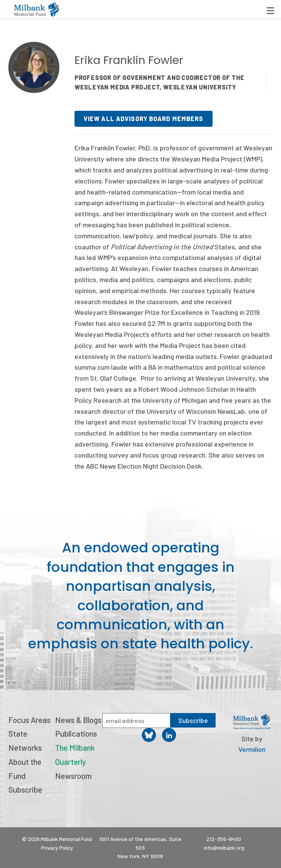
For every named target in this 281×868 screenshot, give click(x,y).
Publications (76, 733)
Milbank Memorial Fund (37, 10)
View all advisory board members (144, 119)
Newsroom (73, 776)
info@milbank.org (224, 848)
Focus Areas (29, 720)
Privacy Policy (57, 848)
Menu (270, 11)
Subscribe (25, 789)
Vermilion (252, 749)
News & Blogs (78, 720)
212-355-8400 (224, 839)
